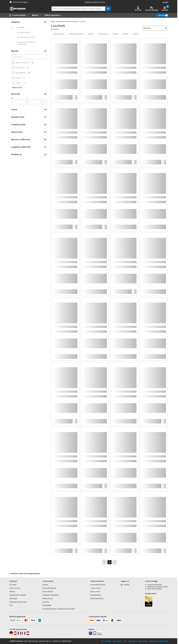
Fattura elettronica (97, 598)
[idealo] (90, 634)
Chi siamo (13, 585)
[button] (138, 9)
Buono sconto (95, 592)
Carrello (165, 9)
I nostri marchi (95, 588)
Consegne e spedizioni (50, 595)
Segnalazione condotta (18, 595)
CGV (11, 605)
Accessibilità (106, 641)
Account (138, 9)
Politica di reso (48, 598)
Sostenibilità (47, 605)
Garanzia (46, 602)
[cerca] (108, 9)
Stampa (12, 592)
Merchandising (96, 595)
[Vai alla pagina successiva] (115, 562)
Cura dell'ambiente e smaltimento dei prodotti (58, 609)
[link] (29, 22)
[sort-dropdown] (155, 28)
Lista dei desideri (152, 9)
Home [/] (53, 22)
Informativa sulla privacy (18, 602)
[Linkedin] (125, 585)
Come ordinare (48, 592)
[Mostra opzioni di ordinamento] (166, 28)
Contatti (165, 2)
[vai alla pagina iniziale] (17, 10)
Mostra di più (17, 87)
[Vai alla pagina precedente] (104, 562)
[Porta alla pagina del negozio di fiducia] (11, 2)
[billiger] (100, 634)
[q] (78, 9)
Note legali (13, 598)
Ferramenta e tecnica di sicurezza (67, 22)
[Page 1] (109, 562)
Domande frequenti (49, 588)
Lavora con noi (15, 588)
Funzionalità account (98, 585)
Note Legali (117, 641)
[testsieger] (95, 634)
